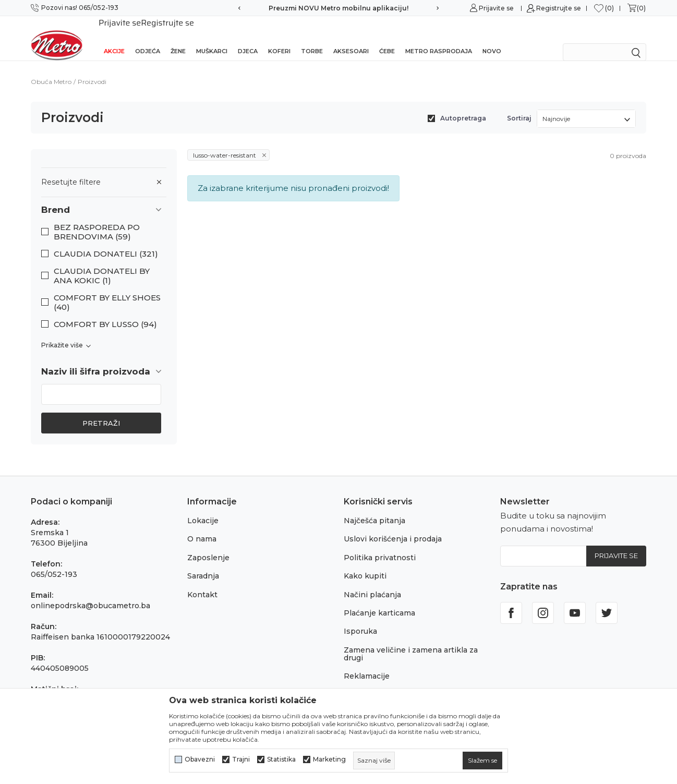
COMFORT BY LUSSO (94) (105, 311)
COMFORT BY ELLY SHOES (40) (107, 289)
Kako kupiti (365, 562)
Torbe (312, 38)
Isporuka (360, 618)
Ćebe (387, 38)
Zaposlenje (208, 544)
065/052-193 (54, 561)
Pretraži (101, 409)
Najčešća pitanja (374, 507)
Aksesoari (351, 38)
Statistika (281, 759)
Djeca (248, 38)
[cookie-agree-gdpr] (482, 761)
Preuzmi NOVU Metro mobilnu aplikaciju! (338, 8)
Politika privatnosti (380, 544)
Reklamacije (367, 662)
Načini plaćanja (372, 581)
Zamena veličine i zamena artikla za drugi (411, 640)
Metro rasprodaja (439, 38)
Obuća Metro (51, 68)
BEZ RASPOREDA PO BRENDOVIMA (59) (97, 219)
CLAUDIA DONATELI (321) (106, 240)
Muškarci (212, 38)
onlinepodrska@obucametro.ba (90, 592)
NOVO (492, 38)
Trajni (241, 759)
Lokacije (203, 507)
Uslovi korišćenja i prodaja (393, 525)
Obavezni (200, 759)
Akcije (114, 38)
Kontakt (202, 581)
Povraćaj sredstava (379, 681)
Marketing (329, 759)
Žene (178, 38)
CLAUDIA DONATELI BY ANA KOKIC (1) (102, 262)
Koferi (279, 38)
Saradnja (203, 562)
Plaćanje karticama (379, 599)
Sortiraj (519, 105)
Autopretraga (463, 105)
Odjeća (148, 38)
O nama (202, 525)
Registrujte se (559, 8)
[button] (104, 196)
